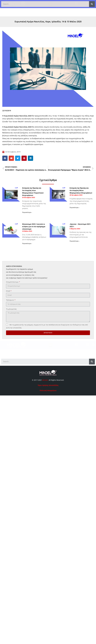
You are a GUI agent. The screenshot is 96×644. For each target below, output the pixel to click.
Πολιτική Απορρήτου (48, 390)
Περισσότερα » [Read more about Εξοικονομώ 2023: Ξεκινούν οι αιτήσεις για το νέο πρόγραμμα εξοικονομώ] (27, 244)
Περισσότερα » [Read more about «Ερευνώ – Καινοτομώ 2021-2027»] (74, 241)
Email (8, 291)
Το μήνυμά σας (11, 309)
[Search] (92, 362)
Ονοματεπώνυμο (12, 282)
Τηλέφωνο (10, 300)
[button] (50, 6)
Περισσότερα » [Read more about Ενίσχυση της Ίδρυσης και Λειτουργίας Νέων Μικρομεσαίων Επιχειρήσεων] (74, 208)
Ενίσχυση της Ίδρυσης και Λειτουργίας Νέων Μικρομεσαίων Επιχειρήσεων (81, 190)
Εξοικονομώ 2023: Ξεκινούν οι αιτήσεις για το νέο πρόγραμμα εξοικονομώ (34, 227)
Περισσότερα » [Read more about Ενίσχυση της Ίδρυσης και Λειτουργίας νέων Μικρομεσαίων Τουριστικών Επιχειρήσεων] (27, 212)
